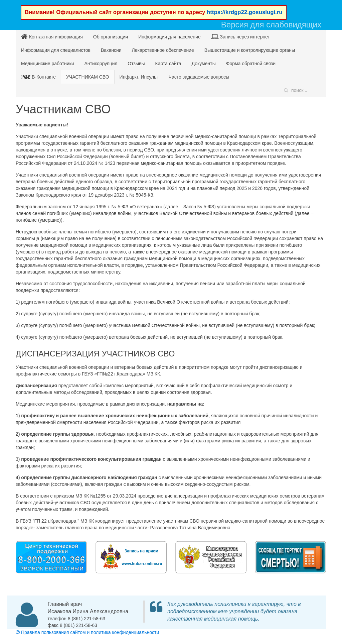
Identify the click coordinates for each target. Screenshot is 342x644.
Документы (204, 64)
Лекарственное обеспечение (163, 50)
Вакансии (111, 50)
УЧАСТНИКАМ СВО (88, 77)
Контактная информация (52, 37)
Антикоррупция (101, 64)
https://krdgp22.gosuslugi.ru (245, 12)
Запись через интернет (240, 37)
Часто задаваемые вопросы (199, 77)
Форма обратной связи (251, 64)
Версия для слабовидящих (271, 25)
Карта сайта (168, 64)
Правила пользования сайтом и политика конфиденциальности (87, 632)
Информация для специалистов (56, 50)
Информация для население (169, 37)
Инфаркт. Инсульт (139, 77)
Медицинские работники (47, 64)
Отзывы (136, 64)
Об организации (111, 37)
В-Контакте (39, 77)
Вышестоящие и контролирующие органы (250, 50)
